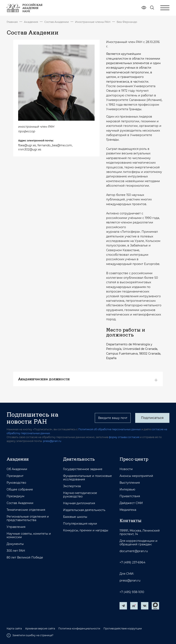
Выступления (130, 483)
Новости (126, 469)
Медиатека (128, 510)
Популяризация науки (80, 524)
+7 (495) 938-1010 (132, 592)
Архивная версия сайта (40, 629)
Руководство (16, 483)
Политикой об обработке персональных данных (110, 429)
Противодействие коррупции (123, 629)
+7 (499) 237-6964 (132, 562)
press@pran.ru (52, 441)
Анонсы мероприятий (136, 476)
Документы (15, 544)
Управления (16, 527)
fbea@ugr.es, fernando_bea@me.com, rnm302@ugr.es (45, 147)
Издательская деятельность (84, 510)
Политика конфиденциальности (79, 629)
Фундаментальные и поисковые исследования (87, 478)
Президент (15, 476)
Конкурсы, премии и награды (86, 530)
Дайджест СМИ (131, 503)
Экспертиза (72, 486)
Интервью (127, 490)
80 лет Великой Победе (25, 558)
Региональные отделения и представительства (28, 518)
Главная (12, 22)
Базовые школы (75, 517)
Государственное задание (83, 469)
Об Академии (17, 469)
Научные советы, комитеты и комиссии (29, 535)
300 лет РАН (16, 551)
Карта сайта (14, 629)
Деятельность (79, 459)
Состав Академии (57, 22)
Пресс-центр (134, 459)
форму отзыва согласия (124, 437)
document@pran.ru (134, 551)
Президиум (15, 496)
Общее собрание (20, 490)
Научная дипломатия (79, 503)
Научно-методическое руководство (80, 495)
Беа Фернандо (127, 22)
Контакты (130, 520)
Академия (31, 22)
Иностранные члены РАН (93, 22)
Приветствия (130, 496)
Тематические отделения (26, 510)
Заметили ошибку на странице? (30, 635)
